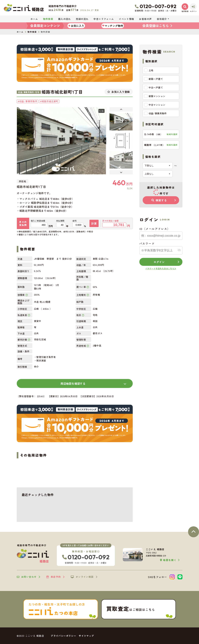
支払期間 (60, 221)
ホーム (34, 19)
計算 (94, 223)
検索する (159, 200)
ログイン (159, 262)
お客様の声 (145, 19)
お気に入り (76, 26)
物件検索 (48, 19)
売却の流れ (82, 19)
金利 (74, 221)
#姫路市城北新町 (49, 101)
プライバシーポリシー (63, 636)
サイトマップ (86, 636)
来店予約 (54, 577)
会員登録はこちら (156, 26)
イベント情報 (126, 19)
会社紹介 (162, 19)
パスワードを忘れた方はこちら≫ (161, 268)
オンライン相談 (82, 577)
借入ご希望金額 (38, 221)
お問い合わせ (27, 577)
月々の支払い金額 (110, 221)
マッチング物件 (113, 26)
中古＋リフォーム (104, 19)
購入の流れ (65, 19)
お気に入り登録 (119, 92)
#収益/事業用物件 (28, 101)
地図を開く (168, 560)
